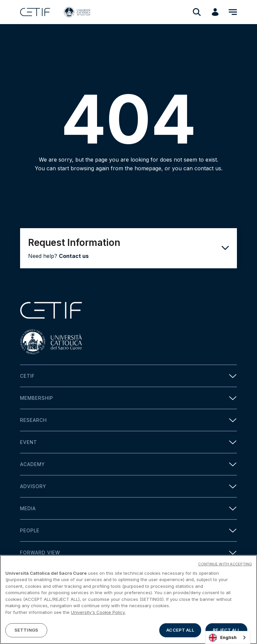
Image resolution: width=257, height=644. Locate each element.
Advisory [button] (128, 486)
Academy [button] (128, 464)
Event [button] (128, 442)
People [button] (128, 530)
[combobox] (228, 637)
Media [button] (128, 508)
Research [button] (128, 420)
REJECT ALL (226, 630)
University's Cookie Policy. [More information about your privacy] (98, 612)
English (223, 638)
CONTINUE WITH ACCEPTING (225, 564)
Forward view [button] (128, 553)
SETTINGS (26, 630)
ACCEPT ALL (180, 630)
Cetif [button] (128, 376)
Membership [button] (128, 398)
